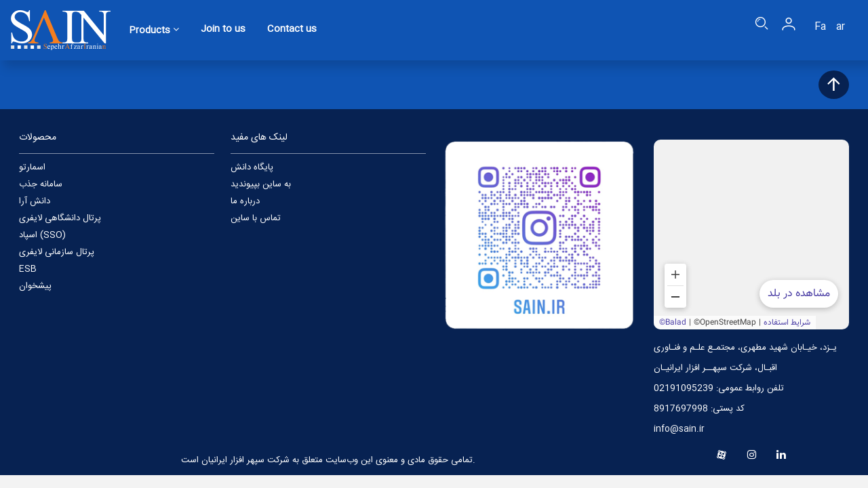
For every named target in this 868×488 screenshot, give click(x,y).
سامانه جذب (41, 184)
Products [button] (154, 30)
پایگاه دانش (252, 167)
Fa (820, 27)
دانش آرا (35, 201)
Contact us (292, 30)
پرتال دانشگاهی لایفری (60, 218)
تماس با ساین (256, 218)
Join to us (223, 30)
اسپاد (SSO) (42, 235)
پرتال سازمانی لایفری (57, 252)
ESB (28, 269)
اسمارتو (32, 167)
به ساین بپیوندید (261, 184)
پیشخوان (35, 286)
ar (841, 27)
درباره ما (245, 201)
